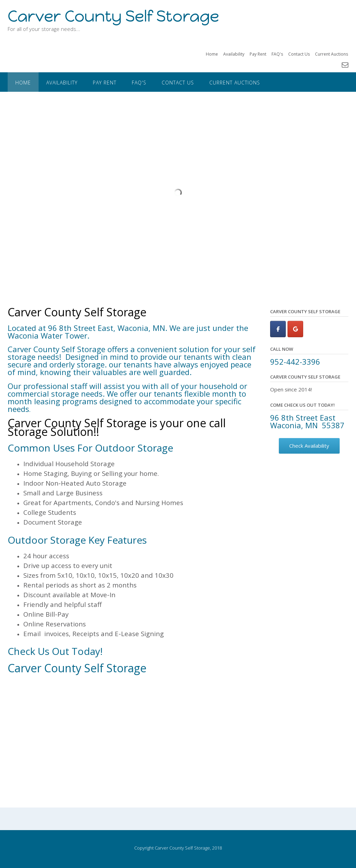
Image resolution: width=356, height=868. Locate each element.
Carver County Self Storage (113, 16)
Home (212, 54)
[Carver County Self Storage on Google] (295, 329)
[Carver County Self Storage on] (313, 329)
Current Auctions (331, 54)
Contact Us (299, 54)
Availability (234, 54)
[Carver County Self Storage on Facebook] (278, 329)
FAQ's (277, 54)
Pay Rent (258, 54)
